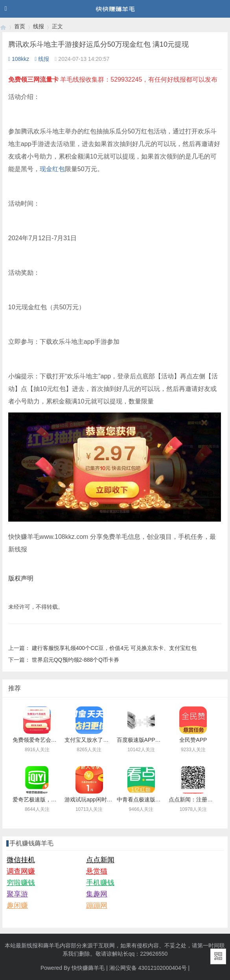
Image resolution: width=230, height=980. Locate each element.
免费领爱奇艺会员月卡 (40, 740)
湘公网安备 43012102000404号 (148, 968)
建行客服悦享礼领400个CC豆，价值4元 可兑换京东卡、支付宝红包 (114, 648)
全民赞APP (193, 740)
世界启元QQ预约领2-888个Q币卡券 (75, 660)
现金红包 (52, 169)
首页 (20, 26)
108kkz (19, 59)
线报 (39, 26)
